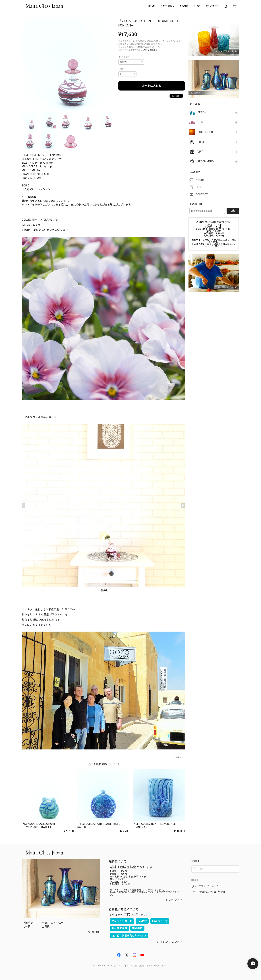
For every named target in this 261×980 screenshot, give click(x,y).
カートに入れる (152, 86)
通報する (180, 758)
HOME (152, 6)
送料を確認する (151, 50)
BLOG (197, 6)
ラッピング (124, 57)
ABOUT (184, 6)
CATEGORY (168, 6)
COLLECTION (205, 132)
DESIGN (202, 112)
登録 (233, 211)
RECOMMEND (206, 161)
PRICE (201, 142)
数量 (121, 69)
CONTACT (212, 6)
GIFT (200, 152)
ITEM (201, 122)
